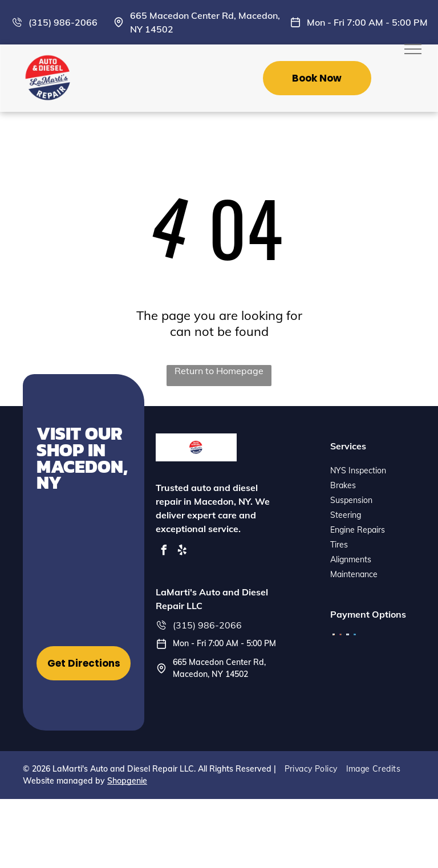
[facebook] (164, 552)
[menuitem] (315, 769)
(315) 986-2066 (63, 22)
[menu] (413, 49)
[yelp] (182, 552)
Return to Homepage (219, 371)
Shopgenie (127, 781)
